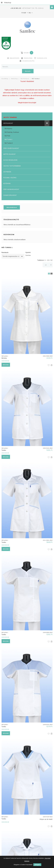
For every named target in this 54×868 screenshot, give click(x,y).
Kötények (7, 183)
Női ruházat (25, 79)
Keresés (28, 71)
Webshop (6, 2)
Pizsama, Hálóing (10, 178)
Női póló (7, 136)
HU (30, 13)
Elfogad (37, 865)
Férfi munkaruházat (11, 189)
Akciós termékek (10, 117)
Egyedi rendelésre (10, 160)
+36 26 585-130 (16, 8)
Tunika (4, 450)
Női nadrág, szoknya (12, 132)
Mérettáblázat (12, 207)
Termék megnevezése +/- (11, 256)
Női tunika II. (9, 143)
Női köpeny (8, 128)
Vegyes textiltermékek (12, 166)
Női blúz (4, 358)
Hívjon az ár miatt (46, 818)
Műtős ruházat (9, 154)
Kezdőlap (5, 79)
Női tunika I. (9, 139)
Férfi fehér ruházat (11, 148)
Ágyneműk (7, 172)
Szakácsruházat (10, 195)
